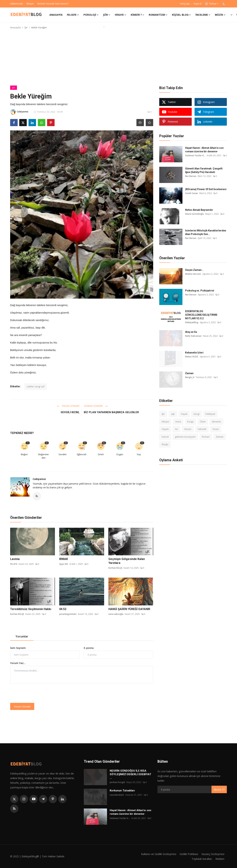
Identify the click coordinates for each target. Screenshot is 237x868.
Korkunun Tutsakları (122, 790)
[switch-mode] (224, 4)
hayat (184, 414)
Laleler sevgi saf (36, 386)
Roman (206, 437)
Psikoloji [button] (91, 15)
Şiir (26, 27)
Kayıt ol (198, 4)
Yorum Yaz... (18, 663)
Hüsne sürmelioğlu (194, 214)
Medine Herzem (193, 274)
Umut (178, 422)
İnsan (216, 429)
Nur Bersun (191, 176)
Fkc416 (14, 564)
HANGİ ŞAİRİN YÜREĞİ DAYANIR (129, 609)
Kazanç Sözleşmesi (213, 854)
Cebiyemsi (39, 479)
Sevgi (196, 414)
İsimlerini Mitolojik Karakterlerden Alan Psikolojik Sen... (206, 232)
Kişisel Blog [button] (182, 15)
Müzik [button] (220, 15)
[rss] (14, 809)
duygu (165, 444)
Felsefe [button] (73, 15)
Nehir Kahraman (193, 336)
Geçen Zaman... (194, 270)
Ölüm (203, 422)
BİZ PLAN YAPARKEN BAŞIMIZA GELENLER (111, 412)
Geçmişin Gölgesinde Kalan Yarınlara (127, 561)
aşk (173, 414)
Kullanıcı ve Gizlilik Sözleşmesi (158, 854)
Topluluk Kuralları (202, 859)
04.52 (63, 609)
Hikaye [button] (121, 15)
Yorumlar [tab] (22, 636)
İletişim (30, 4)
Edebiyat (210, 414)
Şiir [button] (107, 15)
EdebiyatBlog (192, 322)
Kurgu (190, 422)
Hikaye (165, 422)
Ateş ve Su (191, 332)
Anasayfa (56, 15)
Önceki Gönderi (68, 406)
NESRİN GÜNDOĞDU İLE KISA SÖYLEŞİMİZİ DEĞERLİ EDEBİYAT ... (130, 774)
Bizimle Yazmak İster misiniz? (53, 4)
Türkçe (211, 4)
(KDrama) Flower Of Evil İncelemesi (206, 189)
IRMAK (64, 559)
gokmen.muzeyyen (185, 437)
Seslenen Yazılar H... (195, 155)
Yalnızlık (202, 429)
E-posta (89, 648)
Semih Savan (192, 193)
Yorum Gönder (22, 706)
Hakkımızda (16, 4)
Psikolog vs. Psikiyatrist (200, 291)
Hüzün (188, 429)
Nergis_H (190, 377)
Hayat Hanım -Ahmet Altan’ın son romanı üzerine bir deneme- (204, 150)
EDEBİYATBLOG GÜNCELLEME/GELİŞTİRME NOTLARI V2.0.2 (201, 315)
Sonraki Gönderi (96, 406)
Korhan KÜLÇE (115, 568)
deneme (216, 422)
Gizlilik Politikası (188, 854)
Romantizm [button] (158, 15)
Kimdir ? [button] (138, 15)
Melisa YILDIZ (192, 357)
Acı (176, 429)
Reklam (220, 859)
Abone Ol (219, 790)
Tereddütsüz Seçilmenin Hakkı (31, 609)
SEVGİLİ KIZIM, (70, 412)
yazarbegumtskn (68, 614)
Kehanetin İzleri (194, 353)
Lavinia (15, 559)
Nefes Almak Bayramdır (199, 210)
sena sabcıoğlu (116, 614)
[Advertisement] (119, 59)
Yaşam (165, 429)
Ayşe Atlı (64, 564)
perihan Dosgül (117, 782)
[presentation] (37, 693)
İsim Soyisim (18, 648)
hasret (165, 437)
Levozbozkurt (117, 795)
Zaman (189, 373)
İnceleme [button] (203, 15)
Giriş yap (185, 4)
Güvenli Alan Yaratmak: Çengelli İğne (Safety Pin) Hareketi (204, 170)
